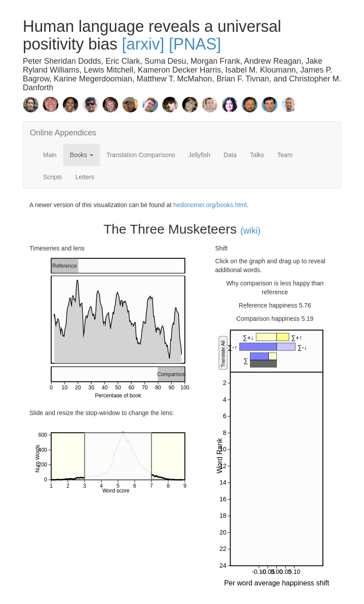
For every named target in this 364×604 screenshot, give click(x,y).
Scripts (53, 177)
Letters (85, 177)
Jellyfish (199, 155)
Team (285, 155)
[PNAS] (195, 44)
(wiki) (251, 231)
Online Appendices (63, 133)
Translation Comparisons (141, 155)
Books (82, 155)
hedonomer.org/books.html (210, 205)
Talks (257, 155)
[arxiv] (143, 44)
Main (50, 155)
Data (230, 155)
